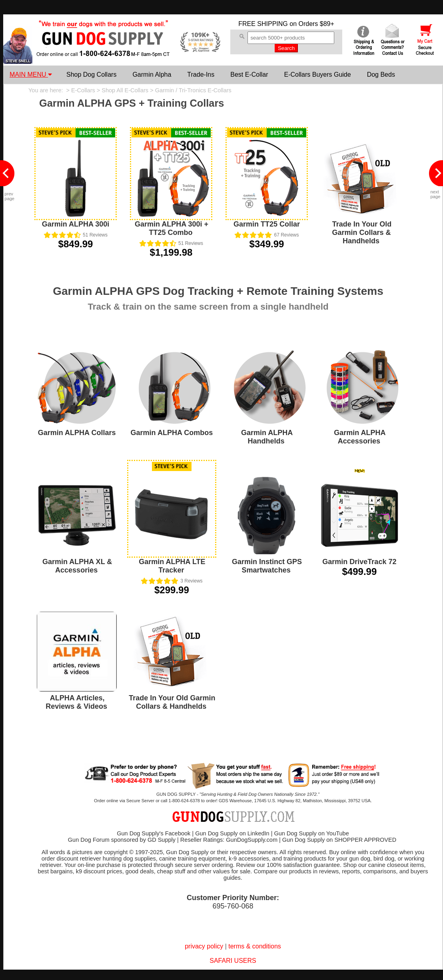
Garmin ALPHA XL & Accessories (77, 566)
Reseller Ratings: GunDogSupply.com (229, 840)
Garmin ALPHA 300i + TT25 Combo (172, 228)
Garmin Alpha (152, 75)
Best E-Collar (249, 75)
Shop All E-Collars (125, 90)
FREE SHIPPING (263, 24)
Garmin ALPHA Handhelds (267, 437)
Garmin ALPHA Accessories (360, 437)
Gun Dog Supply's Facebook (154, 833)
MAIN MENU (31, 75)
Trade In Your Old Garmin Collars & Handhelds (362, 233)
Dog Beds (381, 75)
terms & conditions (255, 946)
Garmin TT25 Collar (267, 224)
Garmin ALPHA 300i (76, 224)
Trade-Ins (201, 75)
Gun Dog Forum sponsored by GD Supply (122, 840)
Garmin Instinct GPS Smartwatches (267, 566)
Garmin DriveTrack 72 (359, 562)
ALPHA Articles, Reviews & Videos (76, 702)
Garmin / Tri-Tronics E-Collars (193, 90)
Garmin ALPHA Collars (77, 433)
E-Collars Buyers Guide (317, 75)
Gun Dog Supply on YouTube (311, 833)
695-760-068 (233, 906)
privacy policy (204, 946)
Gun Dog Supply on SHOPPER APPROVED (339, 840)
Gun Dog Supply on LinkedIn (232, 833)
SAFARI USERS (233, 961)
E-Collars (83, 90)
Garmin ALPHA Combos (172, 433)
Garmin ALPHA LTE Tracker (172, 566)
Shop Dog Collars (91, 75)
